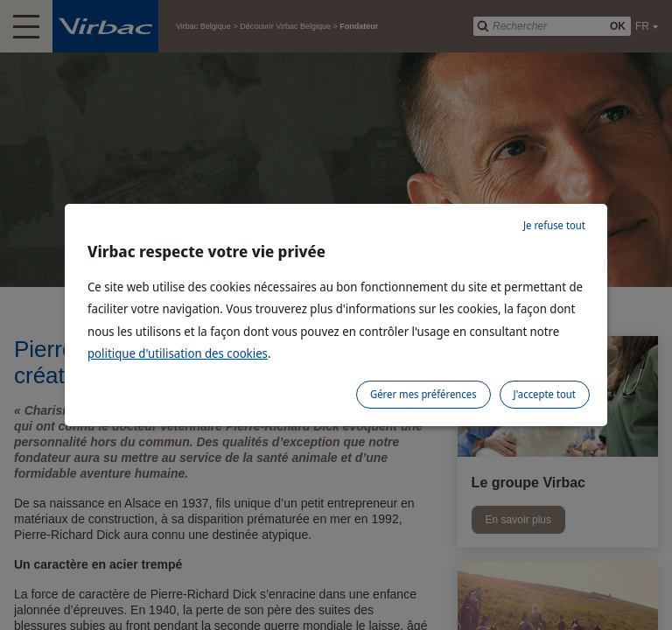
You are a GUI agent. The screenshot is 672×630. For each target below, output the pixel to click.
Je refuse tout (554, 225)
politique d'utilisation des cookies (178, 353)
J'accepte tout (545, 394)
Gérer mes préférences (423, 394)
